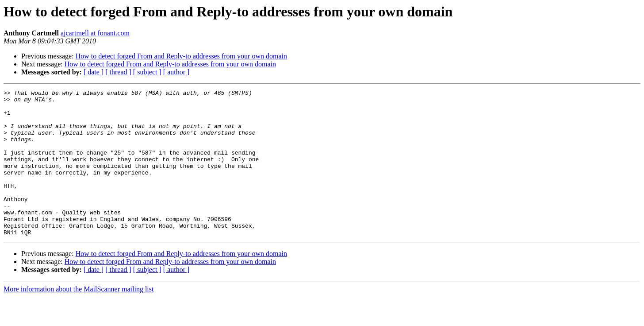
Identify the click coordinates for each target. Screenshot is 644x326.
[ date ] (94, 72)
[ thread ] (118, 72)
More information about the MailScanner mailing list (79, 318)
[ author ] (176, 72)
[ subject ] (147, 72)
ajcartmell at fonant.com (95, 33)
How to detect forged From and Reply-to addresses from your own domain (181, 56)
